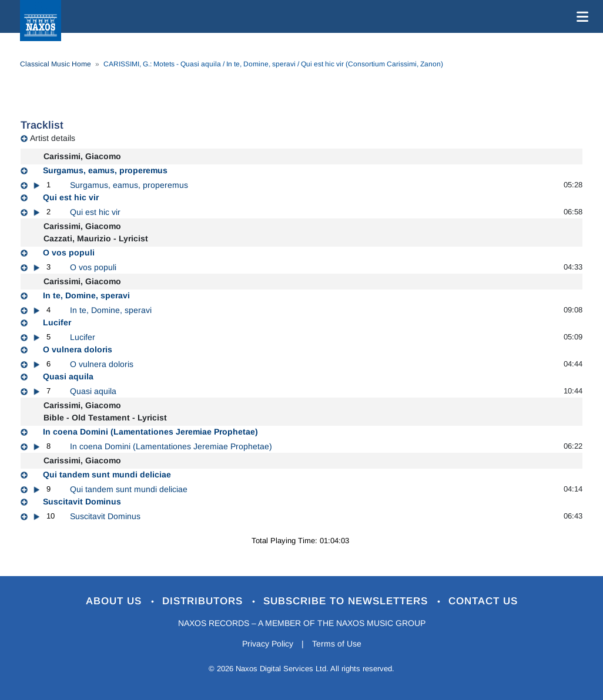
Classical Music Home (56, 64)
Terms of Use (337, 644)
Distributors (204, 601)
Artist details (53, 138)
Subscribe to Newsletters (347, 601)
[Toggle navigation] (580, 16)
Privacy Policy (268, 644)
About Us (115, 601)
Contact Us (483, 601)
